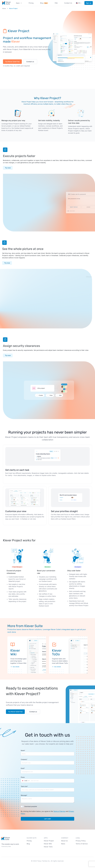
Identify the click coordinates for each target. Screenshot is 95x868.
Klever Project (49, 841)
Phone (23, 777)
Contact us (30, 62)
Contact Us (68, 3)
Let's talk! (48, 819)
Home (4, 8)
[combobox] (26, 781)
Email (23, 768)
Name (23, 750)
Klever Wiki (48, 844)
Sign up (89, 3)
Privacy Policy (81, 841)
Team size (24, 786)
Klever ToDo (48, 847)
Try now (8, 168)
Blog (44, 3)
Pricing (31, 3)
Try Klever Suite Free (12, 62)
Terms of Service (59, 811)
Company (24, 759)
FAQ (56, 3)
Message (24, 795)
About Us (64, 841)
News (63, 844)
